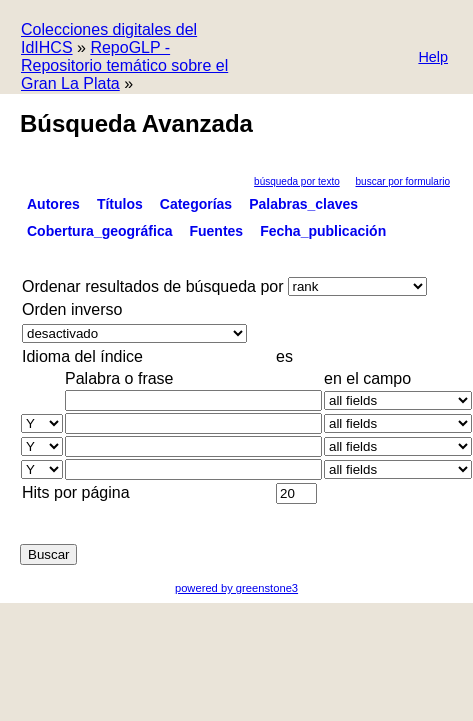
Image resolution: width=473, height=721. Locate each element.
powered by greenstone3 (236, 588)
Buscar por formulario (403, 181)
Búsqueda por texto (297, 181)
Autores (53, 204)
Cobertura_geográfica (99, 231)
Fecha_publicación (323, 231)
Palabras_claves (303, 204)
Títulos (120, 204)
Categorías (196, 204)
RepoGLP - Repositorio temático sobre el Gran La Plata (124, 65)
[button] (433, 58)
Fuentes (216, 231)
